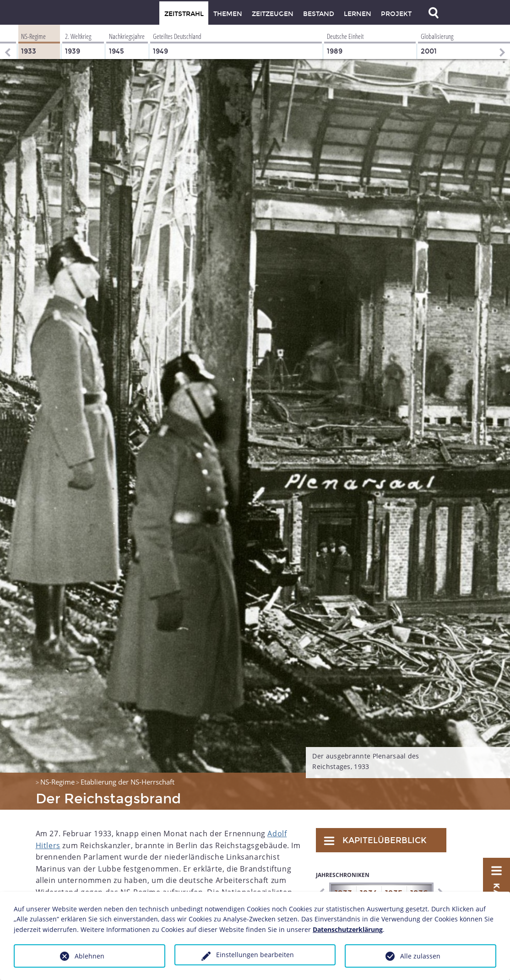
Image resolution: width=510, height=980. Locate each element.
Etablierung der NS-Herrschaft (127, 782)
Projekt (396, 14)
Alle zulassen (420, 956)
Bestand (319, 14)
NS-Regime (57, 782)
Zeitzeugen (273, 14)
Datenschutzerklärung (348, 929)
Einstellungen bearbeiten (255, 955)
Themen (228, 14)
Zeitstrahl (184, 14)
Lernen (358, 14)
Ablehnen (90, 956)
